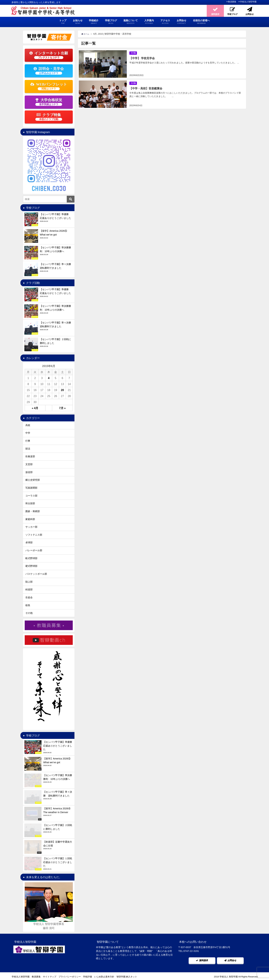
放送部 (29, 472)
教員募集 (232, 2)
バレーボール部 (34, 550)
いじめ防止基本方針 (104, 976)
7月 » (62, 408)
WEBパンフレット (49, 86)
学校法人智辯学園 (248, 2)
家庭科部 (30, 519)
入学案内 (149, 22)
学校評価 (87, 976)
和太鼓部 (30, 503)
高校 (28, 425)
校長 (28, 605)
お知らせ (78, 22)
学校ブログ (111, 22)
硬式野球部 (31, 566)
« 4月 (35, 408)
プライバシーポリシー (70, 976)
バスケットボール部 (36, 574)
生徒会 (29, 597)
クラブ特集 (49, 117)
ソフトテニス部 (34, 535)
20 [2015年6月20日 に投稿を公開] (62, 390)
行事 (28, 441)
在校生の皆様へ (201, 22)
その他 (134, 53)
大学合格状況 (49, 102)
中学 (28, 433)
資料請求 (202, 960)
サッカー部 (31, 527)
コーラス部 (31, 496)
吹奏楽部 (30, 456)
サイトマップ (50, 976)
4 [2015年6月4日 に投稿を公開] (49, 378)
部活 (28, 449)
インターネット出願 (49, 55)
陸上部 (29, 582)
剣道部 (29, 589)
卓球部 (29, 542)
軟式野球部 (31, 558)
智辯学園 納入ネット (127, 976)
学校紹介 (94, 22)
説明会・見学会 (49, 71)
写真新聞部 (31, 488)
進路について (131, 22)
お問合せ (181, 22)
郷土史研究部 (33, 480)
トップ (63, 22)
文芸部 (29, 464)
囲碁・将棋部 (33, 511)
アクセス (165, 22)
